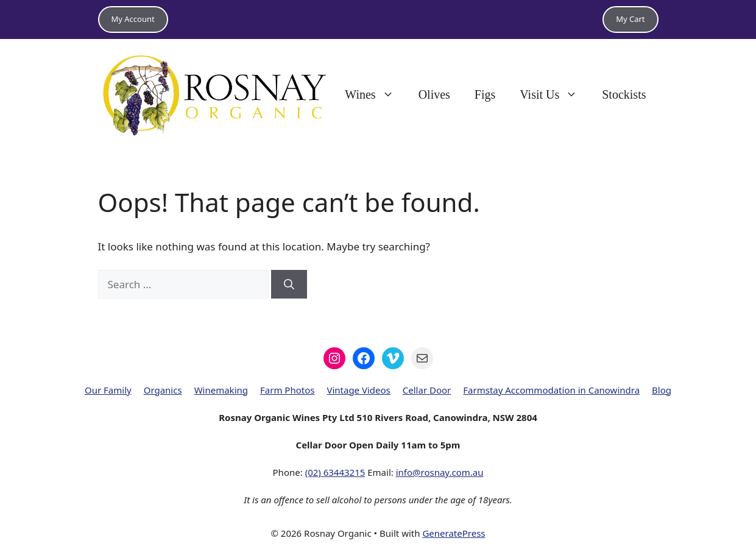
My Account (133, 19)
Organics (163, 390)
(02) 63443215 (335, 472)
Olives (434, 94)
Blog (662, 390)
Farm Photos (287, 390)
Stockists (624, 94)
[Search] (289, 285)
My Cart (630, 19)
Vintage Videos (358, 390)
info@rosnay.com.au (440, 472)
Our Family (108, 390)
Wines (375, 94)
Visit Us (555, 94)
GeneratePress (454, 533)
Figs (485, 94)
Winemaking (221, 390)
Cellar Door (427, 390)
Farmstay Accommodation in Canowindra (551, 390)
